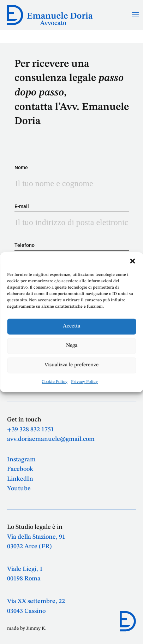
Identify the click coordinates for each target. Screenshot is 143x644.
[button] (132, 261)
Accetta (71, 326)
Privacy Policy (84, 382)
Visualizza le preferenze (71, 365)
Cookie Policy (55, 382)
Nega (72, 346)
